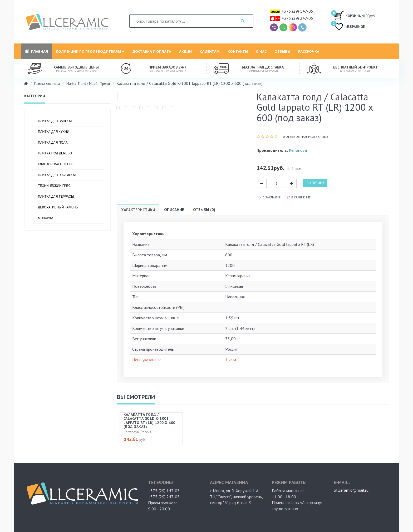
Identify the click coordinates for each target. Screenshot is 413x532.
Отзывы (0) (204, 210)
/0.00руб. (355, 15)
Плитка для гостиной (57, 175)
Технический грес (54, 186)
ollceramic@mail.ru (351, 490)
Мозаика (46, 218)
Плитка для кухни (54, 132)
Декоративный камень (58, 207)
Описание (174, 210)
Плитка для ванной (55, 121)
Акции (185, 51)
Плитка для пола (47, 84)
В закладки (270, 197)
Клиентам (210, 51)
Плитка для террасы (56, 197)
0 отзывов (291, 137)
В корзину (315, 183)
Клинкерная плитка (55, 164)
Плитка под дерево (55, 153)
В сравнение (299, 197)
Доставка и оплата (152, 51)
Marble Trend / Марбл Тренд (88, 84)
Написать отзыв (315, 137)
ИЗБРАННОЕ (349, 27)
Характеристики (138, 210)
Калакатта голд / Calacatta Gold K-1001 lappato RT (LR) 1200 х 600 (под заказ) (149, 421)
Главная (36, 51)
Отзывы (282, 51)
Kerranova (298, 150)
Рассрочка (309, 51)
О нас (261, 51)
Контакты (238, 51)
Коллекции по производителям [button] (90, 51)
